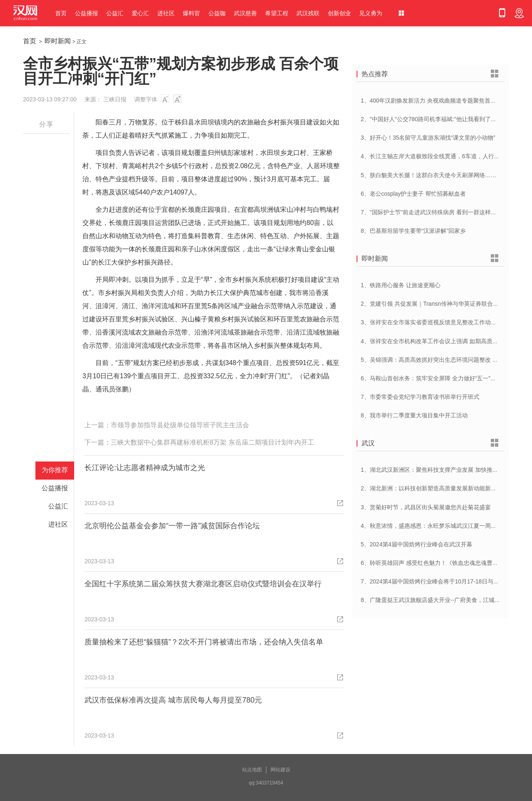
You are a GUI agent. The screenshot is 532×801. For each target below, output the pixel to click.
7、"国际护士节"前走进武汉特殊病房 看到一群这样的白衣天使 (440, 212)
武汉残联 (308, 13)
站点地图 (252, 770)
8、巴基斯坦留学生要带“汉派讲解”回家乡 (413, 231)
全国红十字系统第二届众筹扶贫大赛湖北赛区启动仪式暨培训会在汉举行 (203, 584)
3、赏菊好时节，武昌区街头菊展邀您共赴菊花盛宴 (426, 507)
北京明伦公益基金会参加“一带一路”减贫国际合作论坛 (172, 526)
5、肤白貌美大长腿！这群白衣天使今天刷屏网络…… (429, 175)
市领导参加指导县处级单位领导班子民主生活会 (180, 425)
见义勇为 (371, 13)
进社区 (166, 13)
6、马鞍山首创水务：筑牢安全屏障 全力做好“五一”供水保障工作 (443, 378)
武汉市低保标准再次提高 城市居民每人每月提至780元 (173, 700)
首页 (61, 13)
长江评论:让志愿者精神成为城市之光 (145, 468)
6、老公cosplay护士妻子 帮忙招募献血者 (413, 194)
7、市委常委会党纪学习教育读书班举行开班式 (420, 397)
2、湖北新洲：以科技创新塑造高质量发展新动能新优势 (432, 488)
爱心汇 (140, 13)
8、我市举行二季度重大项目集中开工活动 (414, 415)
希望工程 (277, 13)
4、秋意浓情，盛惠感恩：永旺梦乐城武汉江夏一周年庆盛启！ (440, 526)
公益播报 (86, 13)
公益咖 (217, 13)
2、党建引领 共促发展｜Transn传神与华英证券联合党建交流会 (441, 304)
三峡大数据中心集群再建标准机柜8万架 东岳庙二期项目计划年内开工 (212, 442)
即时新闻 (58, 41)
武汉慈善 (245, 13)
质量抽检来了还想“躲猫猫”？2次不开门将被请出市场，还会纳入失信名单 (204, 642)
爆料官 (191, 13)
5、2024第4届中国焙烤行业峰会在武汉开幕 (416, 544)
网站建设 (280, 770)
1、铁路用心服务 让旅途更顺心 (401, 285)
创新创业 (339, 13)
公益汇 (115, 13)
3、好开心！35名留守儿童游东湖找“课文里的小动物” (428, 138)
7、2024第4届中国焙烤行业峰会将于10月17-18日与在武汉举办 (441, 581)
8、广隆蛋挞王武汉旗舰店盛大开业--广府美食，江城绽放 (433, 600)
